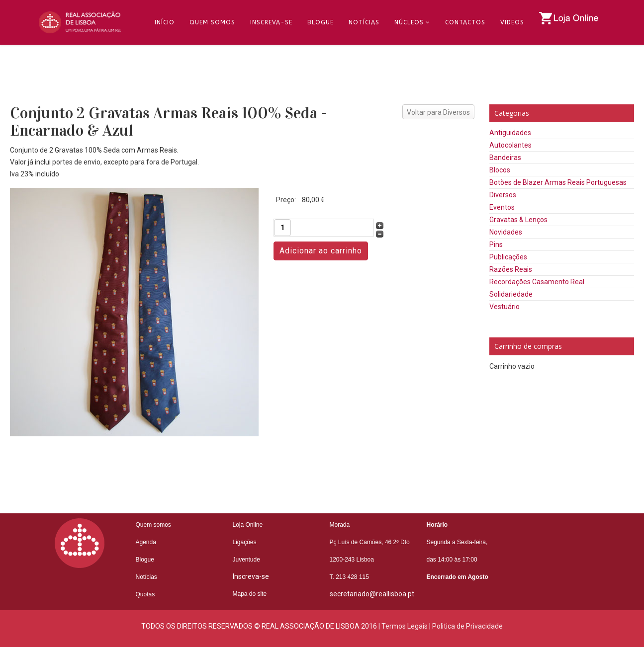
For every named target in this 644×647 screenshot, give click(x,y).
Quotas (145, 594)
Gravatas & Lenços (518, 220)
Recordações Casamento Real (537, 282)
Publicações (508, 257)
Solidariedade (511, 294)
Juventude (246, 560)
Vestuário (505, 307)
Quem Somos (212, 22)
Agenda (146, 542)
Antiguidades (510, 133)
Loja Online (248, 525)
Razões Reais (511, 269)
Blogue (321, 22)
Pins (496, 244)
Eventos (502, 207)
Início (165, 22)
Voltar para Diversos (438, 112)
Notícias (364, 22)
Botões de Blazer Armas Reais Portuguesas (558, 182)
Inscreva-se (271, 22)
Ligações (245, 542)
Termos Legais (405, 626)
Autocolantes (510, 145)
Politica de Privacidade (467, 626)
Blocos (500, 170)
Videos (512, 22)
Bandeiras (505, 158)
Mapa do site (250, 594)
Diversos (503, 195)
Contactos (465, 22)
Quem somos (153, 525)
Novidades (506, 232)
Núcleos (409, 22)
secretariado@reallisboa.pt (372, 594)
